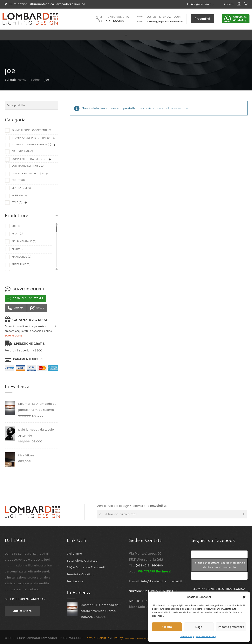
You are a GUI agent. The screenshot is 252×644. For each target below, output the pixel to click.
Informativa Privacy (206, 636)
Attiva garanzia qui (202, 4)
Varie (17, 195)
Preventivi (202, 18)
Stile (17, 201)
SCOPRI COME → (15, 335)
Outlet (18, 179)
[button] (244, 597)
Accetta (167, 627)
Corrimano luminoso (28, 165)
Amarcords (22, 256)
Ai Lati (18, 233)
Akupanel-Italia (24, 241)
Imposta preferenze (231, 627)
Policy (118, 637)
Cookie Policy (187, 636)
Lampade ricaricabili (28, 173)
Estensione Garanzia (82, 560)
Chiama (16, 307)
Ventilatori (21, 187)
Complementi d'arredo (29, 158)
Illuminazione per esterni (31, 144)
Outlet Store (22, 610)
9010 (17, 225)
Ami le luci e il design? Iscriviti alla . (132, 505)
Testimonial (76, 580)
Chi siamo (74, 553)
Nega (199, 627)
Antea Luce (21, 264)
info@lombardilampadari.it (162, 580)
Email (37, 307)
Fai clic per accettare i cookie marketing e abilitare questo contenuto (219, 564)
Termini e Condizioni (82, 573)
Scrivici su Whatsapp (25, 298)
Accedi (228, 4)
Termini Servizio (97, 637)
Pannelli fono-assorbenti (31, 130)
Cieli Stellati (22, 151)
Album (18, 248)
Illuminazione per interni (31, 137)
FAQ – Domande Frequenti (86, 567)
